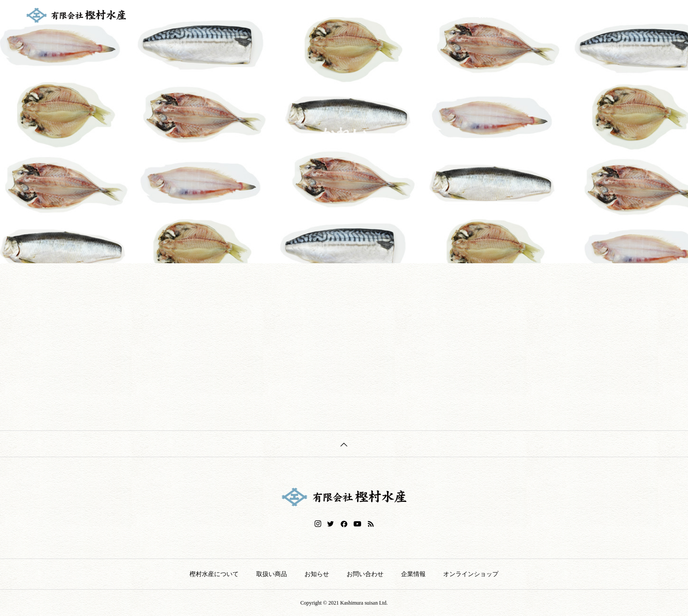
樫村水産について (388, 15)
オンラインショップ (645, 15)
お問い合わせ (539, 15)
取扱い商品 (445, 15)
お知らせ (491, 15)
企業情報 (587, 15)
